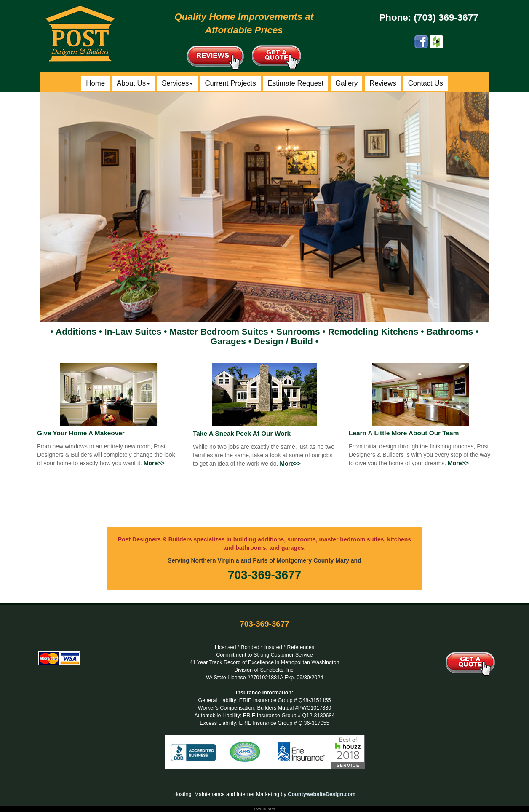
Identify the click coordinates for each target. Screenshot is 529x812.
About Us (133, 83)
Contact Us (426, 83)
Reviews (383, 83)
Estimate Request (296, 83)
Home (95, 83)
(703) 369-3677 (446, 17)
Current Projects (230, 83)
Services (177, 83)
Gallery (346, 83)
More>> (154, 463)
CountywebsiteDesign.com (322, 794)
